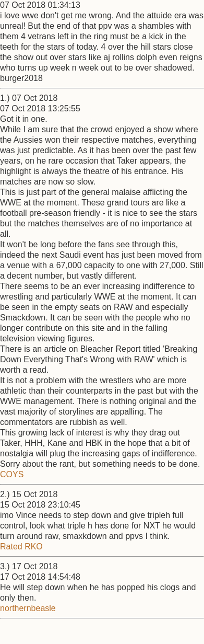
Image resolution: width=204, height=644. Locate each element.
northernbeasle (28, 608)
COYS (12, 474)
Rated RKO (21, 547)
